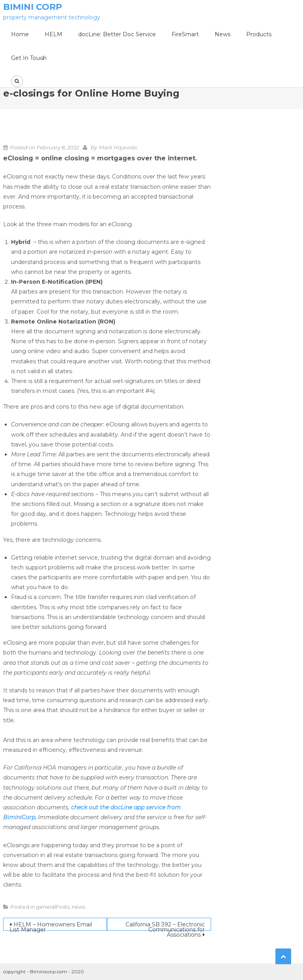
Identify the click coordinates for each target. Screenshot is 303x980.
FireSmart (185, 34)
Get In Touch (29, 58)
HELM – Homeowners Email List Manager (51, 926)
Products (259, 34)
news (79, 907)
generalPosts (53, 907)
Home (20, 34)
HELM (53, 34)
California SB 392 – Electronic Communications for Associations (165, 926)
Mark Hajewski (118, 147)
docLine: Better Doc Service (117, 34)
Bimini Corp (33, 7)
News (223, 34)
